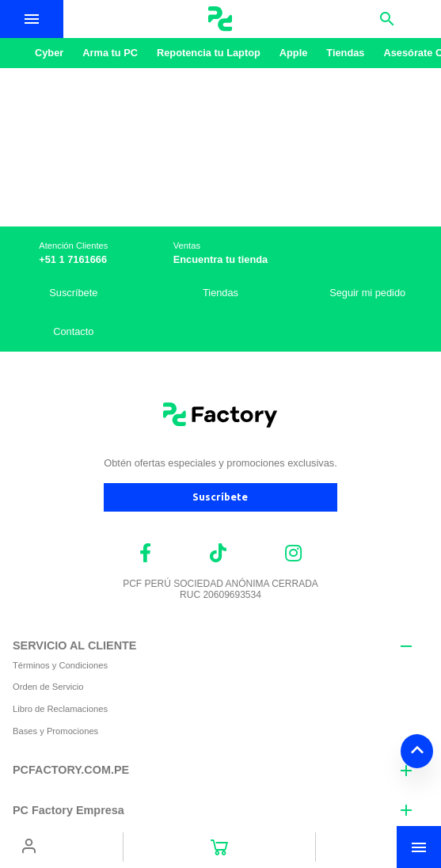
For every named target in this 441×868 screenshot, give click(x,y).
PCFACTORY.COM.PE (71, 770)
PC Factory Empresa (68, 810)
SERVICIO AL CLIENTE (74, 645)
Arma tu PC (110, 53)
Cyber (49, 53)
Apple (294, 53)
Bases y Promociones (55, 731)
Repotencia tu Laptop (209, 53)
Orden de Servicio (48, 687)
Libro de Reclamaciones (60, 709)
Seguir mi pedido (367, 293)
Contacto (73, 331)
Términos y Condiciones (60, 665)
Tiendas (345, 53)
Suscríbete (73, 293)
